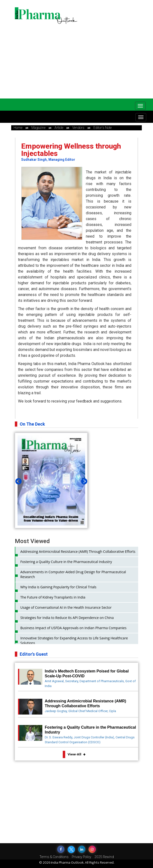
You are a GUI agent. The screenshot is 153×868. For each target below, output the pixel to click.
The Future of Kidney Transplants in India (53, 597)
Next (83, 480)
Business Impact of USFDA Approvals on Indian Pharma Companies (73, 628)
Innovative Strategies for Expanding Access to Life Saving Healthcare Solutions (74, 640)
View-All (76, 754)
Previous (17, 480)
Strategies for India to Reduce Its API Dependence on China (67, 618)
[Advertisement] (84, 61)
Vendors (78, 128)
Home (18, 128)
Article (59, 128)
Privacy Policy (81, 857)
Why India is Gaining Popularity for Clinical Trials (58, 587)
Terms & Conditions (54, 857)
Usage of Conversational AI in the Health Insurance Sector (66, 607)
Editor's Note (103, 128)
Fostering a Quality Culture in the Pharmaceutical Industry (66, 562)
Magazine (38, 128)
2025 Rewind (104, 857)
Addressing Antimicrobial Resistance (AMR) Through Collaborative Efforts (78, 551)
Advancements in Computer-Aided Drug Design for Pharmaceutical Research (73, 574)
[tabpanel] (51, 480)
